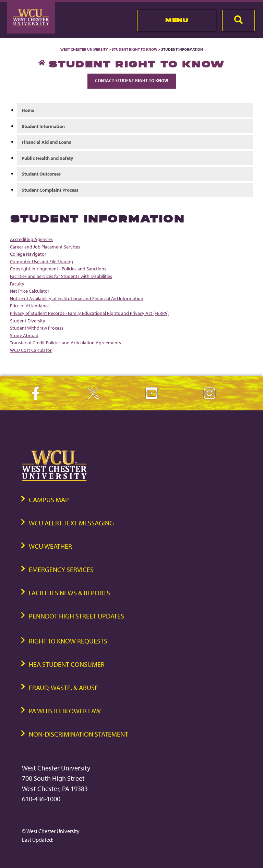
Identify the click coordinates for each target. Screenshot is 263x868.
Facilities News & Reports (69, 593)
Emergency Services (61, 569)
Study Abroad (24, 335)
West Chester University (84, 49)
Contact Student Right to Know (132, 80)
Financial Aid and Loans (46, 142)
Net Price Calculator (30, 291)
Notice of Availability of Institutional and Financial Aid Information (77, 298)
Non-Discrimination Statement (79, 734)
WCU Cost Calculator (31, 350)
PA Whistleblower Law (65, 711)
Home (28, 110)
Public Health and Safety (47, 158)
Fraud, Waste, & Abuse (63, 687)
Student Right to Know (135, 49)
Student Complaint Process (50, 190)
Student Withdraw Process (37, 328)
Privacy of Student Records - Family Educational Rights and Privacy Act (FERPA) (89, 313)
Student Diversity (28, 321)
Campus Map (49, 500)
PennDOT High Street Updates (76, 616)
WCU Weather (50, 546)
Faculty (17, 284)
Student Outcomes (41, 174)
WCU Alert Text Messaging (71, 523)
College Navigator (28, 254)
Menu (177, 20)
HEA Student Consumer (67, 664)
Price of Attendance (30, 305)
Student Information (43, 126)
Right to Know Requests (68, 641)
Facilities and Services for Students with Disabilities (61, 276)
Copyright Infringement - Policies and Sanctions (58, 269)
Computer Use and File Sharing (41, 261)
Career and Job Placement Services (45, 247)
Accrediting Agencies (31, 239)
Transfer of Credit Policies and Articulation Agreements (65, 342)
